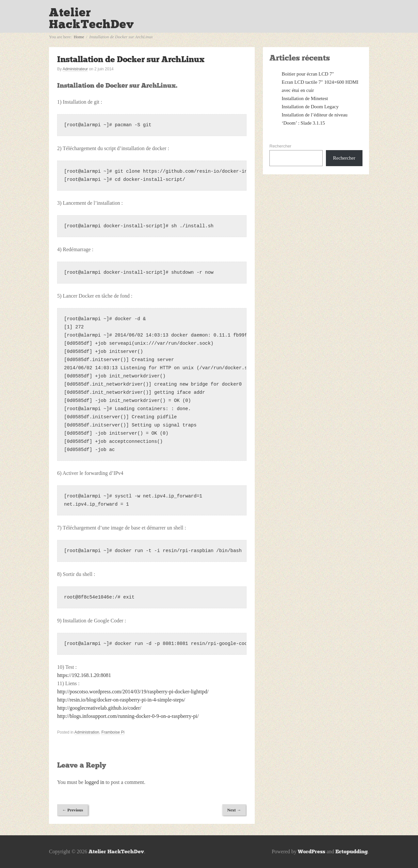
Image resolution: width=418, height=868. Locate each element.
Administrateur (75, 69)
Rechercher (280, 146)
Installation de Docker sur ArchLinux (131, 59)
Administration (87, 732)
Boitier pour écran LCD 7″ (308, 74)
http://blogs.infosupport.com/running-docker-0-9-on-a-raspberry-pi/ (128, 716)
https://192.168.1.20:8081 (84, 675)
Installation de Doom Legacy (310, 107)
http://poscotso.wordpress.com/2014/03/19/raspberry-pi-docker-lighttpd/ (133, 692)
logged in (94, 782)
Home (79, 37)
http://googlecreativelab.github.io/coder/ (99, 708)
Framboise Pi (113, 732)
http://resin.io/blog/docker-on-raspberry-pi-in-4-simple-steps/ (121, 700)
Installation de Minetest (305, 98)
